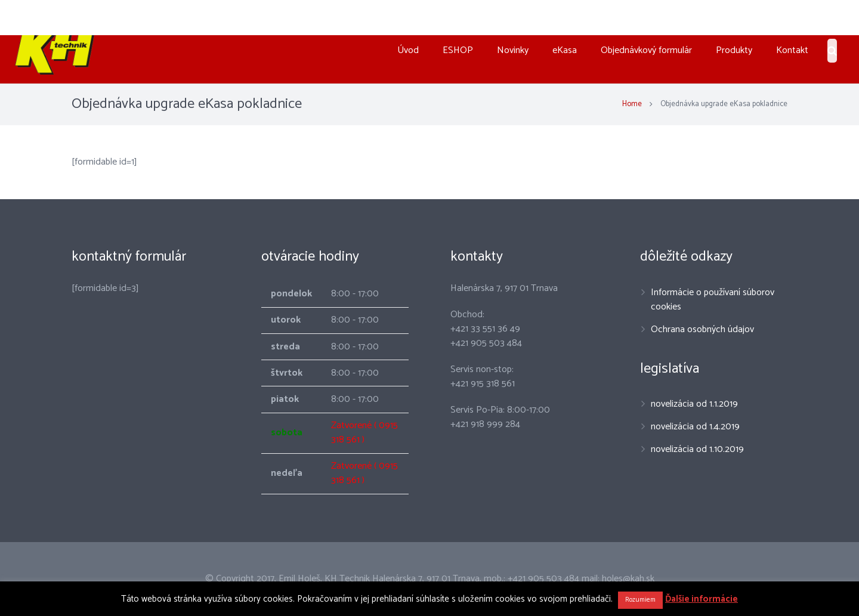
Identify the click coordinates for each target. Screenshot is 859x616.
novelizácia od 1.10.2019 (697, 449)
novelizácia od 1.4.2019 (695, 427)
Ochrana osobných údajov (702, 329)
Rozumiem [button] (640, 600)
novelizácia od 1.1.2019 (694, 404)
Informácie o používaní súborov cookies (713, 300)
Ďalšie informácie (702, 599)
